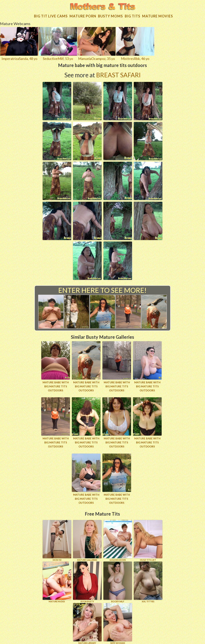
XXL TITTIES (148, 580)
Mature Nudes (57, 580)
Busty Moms (110, 14)
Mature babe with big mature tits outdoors (56, 385)
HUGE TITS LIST (148, 538)
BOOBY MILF (118, 580)
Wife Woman (118, 621)
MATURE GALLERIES (87, 538)
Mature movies (158, 14)
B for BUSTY (87, 580)
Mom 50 (57, 538)
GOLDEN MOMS (118, 538)
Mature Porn (83, 14)
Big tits (132, 14)
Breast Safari (118, 73)
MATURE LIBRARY (87, 621)
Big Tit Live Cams (51, 14)
